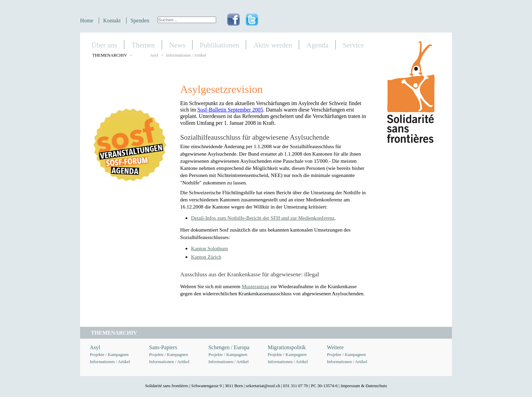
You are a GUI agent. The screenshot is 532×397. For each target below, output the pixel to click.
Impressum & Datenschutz (364, 386)
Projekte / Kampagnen (109, 355)
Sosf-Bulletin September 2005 (230, 110)
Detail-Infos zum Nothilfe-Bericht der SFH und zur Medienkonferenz (263, 218)
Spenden (140, 21)
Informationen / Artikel (186, 55)
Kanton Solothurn (209, 248)
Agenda (317, 45)
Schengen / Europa (229, 347)
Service (354, 45)
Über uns (104, 45)
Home (87, 21)
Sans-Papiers (163, 347)
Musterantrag (255, 286)
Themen (143, 45)
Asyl (154, 55)
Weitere (335, 347)
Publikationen (220, 45)
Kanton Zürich (206, 257)
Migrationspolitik (287, 347)
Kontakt (112, 21)
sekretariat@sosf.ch (263, 386)
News (177, 45)
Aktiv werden (273, 45)
